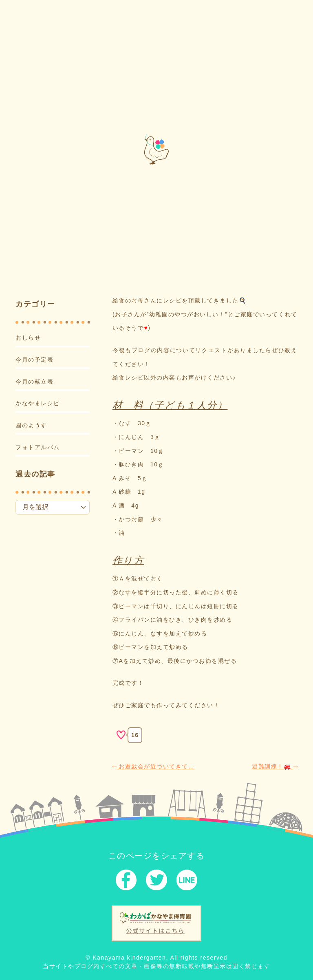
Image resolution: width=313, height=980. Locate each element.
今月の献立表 (34, 381)
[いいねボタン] (121, 735)
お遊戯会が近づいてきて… (153, 766)
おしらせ (28, 338)
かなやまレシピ (38, 403)
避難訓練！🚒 (274, 766)
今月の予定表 (34, 360)
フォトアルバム (38, 447)
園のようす (31, 425)
